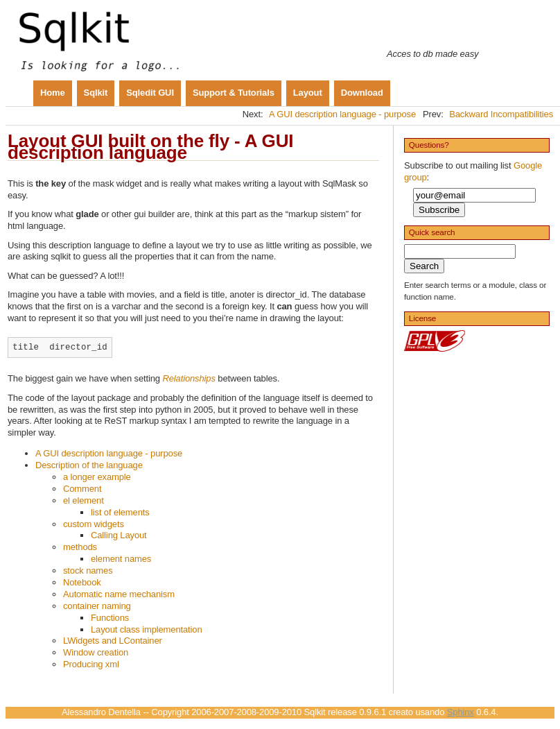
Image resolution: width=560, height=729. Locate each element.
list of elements (120, 512)
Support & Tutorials (234, 93)
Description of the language (89, 465)
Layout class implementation (147, 629)
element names (121, 559)
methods (80, 547)
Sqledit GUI (150, 93)
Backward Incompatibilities (501, 114)
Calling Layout (119, 535)
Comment (82, 489)
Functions (110, 618)
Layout (308, 93)
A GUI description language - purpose (342, 114)
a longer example (97, 477)
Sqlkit (96, 93)
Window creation (96, 652)
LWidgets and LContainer (113, 641)
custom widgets (94, 524)
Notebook (82, 582)
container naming (97, 606)
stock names (88, 571)
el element (84, 500)
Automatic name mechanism (119, 594)
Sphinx (461, 712)
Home (53, 93)
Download (362, 93)
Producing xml (91, 664)
